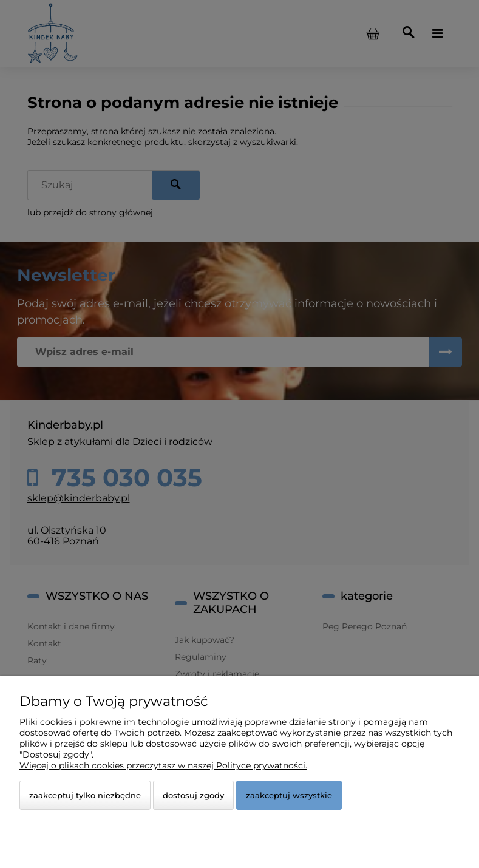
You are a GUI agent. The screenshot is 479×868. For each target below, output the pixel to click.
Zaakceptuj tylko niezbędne (85, 795)
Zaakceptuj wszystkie (289, 795)
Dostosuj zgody (193, 795)
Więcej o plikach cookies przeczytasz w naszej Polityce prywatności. (163, 765)
